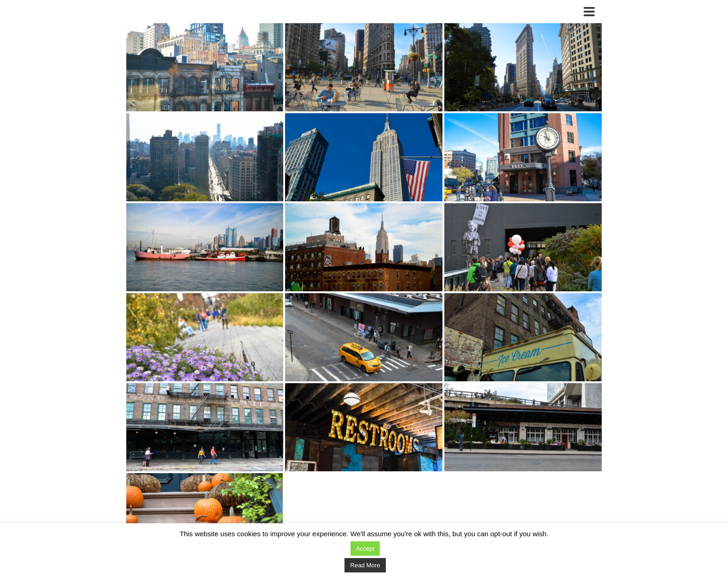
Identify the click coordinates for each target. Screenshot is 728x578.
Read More (365, 565)
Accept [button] (365, 549)
